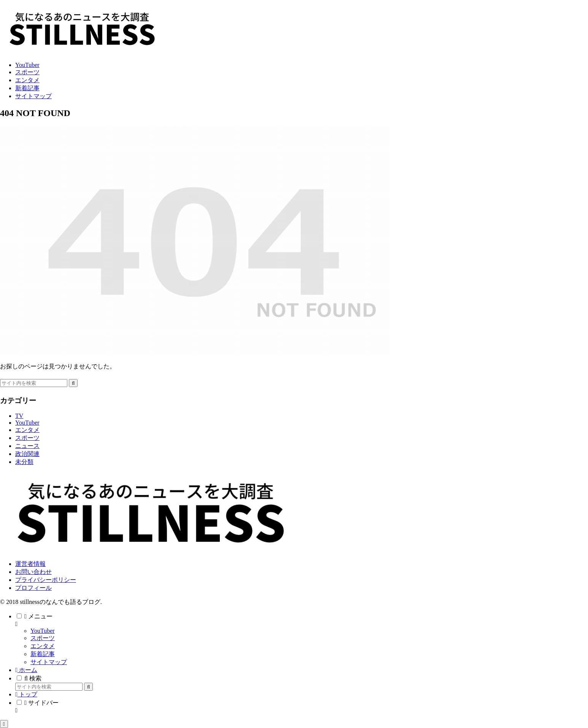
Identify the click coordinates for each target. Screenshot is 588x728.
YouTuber (43, 631)
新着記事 (43, 654)
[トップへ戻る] (4, 724)
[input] (34, 383)
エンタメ (43, 646)
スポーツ (43, 638)
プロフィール (33, 588)
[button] (73, 383)
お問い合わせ (33, 572)
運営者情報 (30, 564)
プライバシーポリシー (46, 580)
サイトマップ (49, 662)
